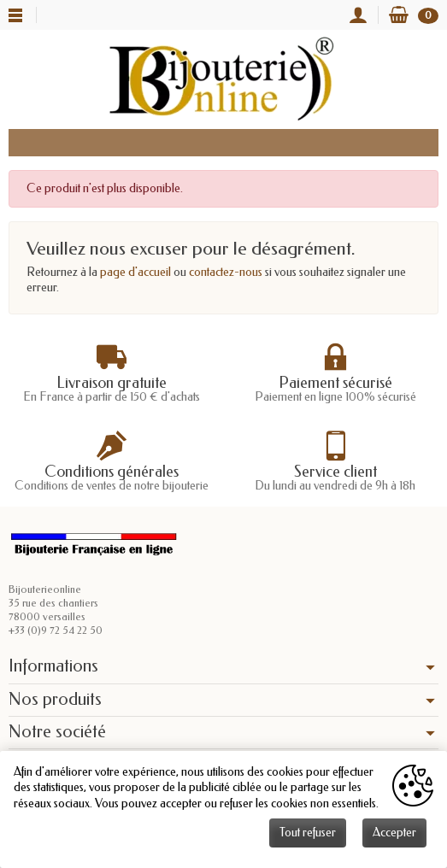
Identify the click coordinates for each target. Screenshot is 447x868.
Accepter (394, 833)
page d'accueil (135, 272)
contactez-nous (226, 272)
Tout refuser (308, 833)
